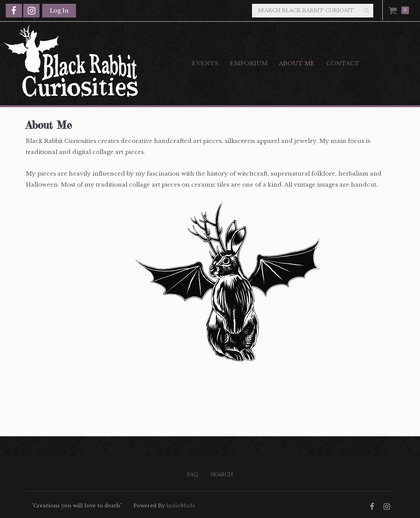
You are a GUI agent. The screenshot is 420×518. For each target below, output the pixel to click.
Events (205, 63)
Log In (59, 11)
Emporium (249, 63)
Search (222, 474)
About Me (297, 63)
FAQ (193, 474)
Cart (394, 10)
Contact (343, 63)
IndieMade (181, 506)
